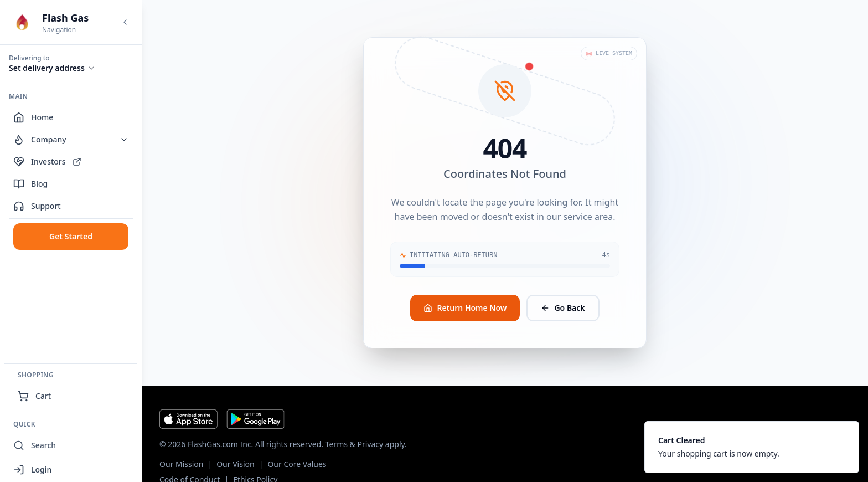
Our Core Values (297, 464)
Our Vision (235, 464)
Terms (337, 444)
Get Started (71, 236)
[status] (752, 447)
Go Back (563, 308)
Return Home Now (465, 308)
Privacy (370, 444)
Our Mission (181, 464)
